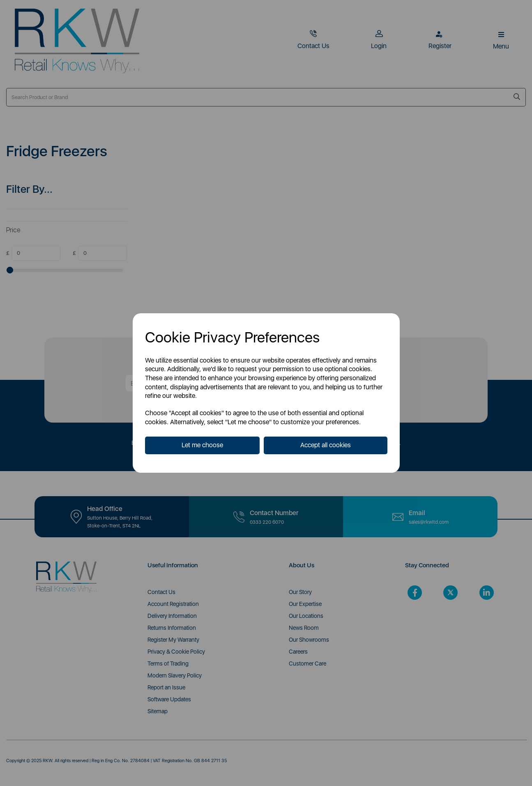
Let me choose (202, 445)
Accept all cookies (326, 445)
